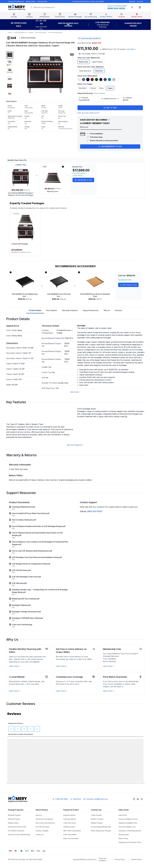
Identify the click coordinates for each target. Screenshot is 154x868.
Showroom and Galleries (44, 826)
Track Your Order (70, 830)
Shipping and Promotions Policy (130, 849)
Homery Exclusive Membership (19, 841)
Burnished (83, 88)
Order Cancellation (70, 841)
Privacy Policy (120, 866)
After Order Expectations (72, 838)
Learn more (15, 719)
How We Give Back (43, 834)
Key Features (52, 310)
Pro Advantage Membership (101, 834)
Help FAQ (132, 1)
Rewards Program (14, 822)
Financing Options (70, 826)
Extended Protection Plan (17, 834)
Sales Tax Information (71, 845)
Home (10, 32)
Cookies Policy (136, 866)
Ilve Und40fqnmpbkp (55, 32)
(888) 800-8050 (95, 565)
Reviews (118, 310)
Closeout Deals (42, 1)
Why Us (107, 310)
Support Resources (91, 310)
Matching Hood (53, 191)
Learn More (132, 49)
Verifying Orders (69, 834)
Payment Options (69, 822)
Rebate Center (31, 1)
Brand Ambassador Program (101, 838)
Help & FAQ (123, 822)
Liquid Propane (97, 62)
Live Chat (140, 1)
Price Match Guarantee (16, 838)
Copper (110, 88)
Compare (16, 214)
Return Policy (123, 845)
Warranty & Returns (70, 310)
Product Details (35, 311)
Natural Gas (84, 62)
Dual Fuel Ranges (41, 32)
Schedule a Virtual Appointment (130, 838)
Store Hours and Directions (45, 830)
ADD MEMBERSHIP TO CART (110, 147)
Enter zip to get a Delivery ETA (88, 113)
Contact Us (40, 841)
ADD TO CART (110, 108)
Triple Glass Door (85, 71)
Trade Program (96, 822)
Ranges (31, 32)
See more (75, 392)
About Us (39, 822)
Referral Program (14, 826)
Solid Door (99, 71)
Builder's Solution (97, 826)
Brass (101, 88)
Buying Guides (124, 841)
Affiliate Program (97, 830)
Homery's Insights (42, 838)
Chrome (93, 88)
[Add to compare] (12, 214)
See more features (75, 498)
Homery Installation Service (128, 826)
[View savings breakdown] (109, 120)
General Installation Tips (127, 834)
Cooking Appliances (20, 32)
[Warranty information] (100, 38)
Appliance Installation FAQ (128, 830)
